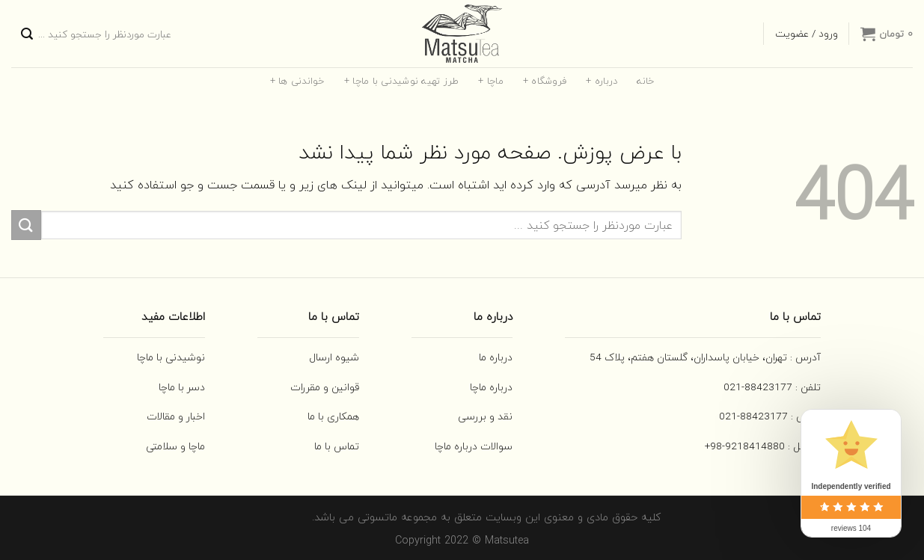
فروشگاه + (545, 81)
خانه (645, 81)
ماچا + (491, 81)
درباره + (602, 81)
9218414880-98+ (745, 446)
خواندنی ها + (297, 81)
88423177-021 (758, 387)
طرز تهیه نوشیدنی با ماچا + (402, 81)
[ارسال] (27, 34)
